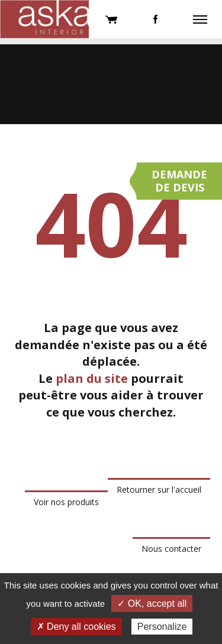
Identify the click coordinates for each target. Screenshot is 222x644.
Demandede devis (179, 181)
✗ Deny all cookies (76, 627)
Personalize (162, 627)
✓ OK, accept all (152, 604)
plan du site (92, 378)
